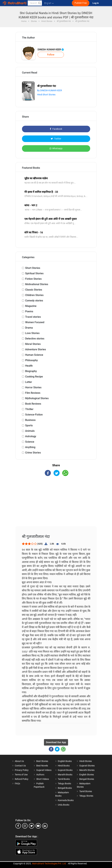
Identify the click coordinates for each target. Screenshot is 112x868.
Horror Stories (33, 387)
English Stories (87, 775)
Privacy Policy (22, 770)
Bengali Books (65, 788)
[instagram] (25, 826)
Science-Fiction (34, 415)
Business (30, 420)
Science (30, 442)
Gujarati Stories (87, 766)
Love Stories (32, 333)
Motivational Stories (37, 284)
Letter (29, 382)
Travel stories (33, 317)
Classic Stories (34, 290)
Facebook (56, 129)
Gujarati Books (65, 770)
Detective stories (35, 339)
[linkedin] (45, 826)
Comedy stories (34, 301)
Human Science (34, 355)
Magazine (31, 306)
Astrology (31, 436)
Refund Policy (22, 779)
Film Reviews (33, 393)
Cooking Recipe (34, 377)
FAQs (17, 784)
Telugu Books (64, 784)
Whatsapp (56, 148)
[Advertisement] (56, 504)
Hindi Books (64, 766)
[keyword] (35, 3)
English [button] (49, 3)
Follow (51, 55)
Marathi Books (65, 775)
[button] (39, 3)
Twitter (56, 139)
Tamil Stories (86, 791)
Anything (30, 447)
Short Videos (43, 779)
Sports (29, 425)
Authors (40, 775)
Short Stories (33, 268)
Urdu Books (64, 805)
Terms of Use (21, 775)
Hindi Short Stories (46, 95)
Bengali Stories (87, 779)
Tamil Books (64, 779)
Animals (30, 431)
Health (29, 366)
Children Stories (34, 295)
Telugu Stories (86, 796)
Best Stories (42, 761)
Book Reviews (33, 404)
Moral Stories (33, 344)
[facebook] (18, 826)
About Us (19, 761)
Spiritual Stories (34, 273)
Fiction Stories (33, 279)
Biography (31, 371)
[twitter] (32, 826)
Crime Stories (33, 453)
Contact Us (20, 766)
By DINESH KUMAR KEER (50, 90)
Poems (29, 311)
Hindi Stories (86, 761)
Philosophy (31, 360)
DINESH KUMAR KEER (51, 50)
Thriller (29, 409)
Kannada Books (66, 800)
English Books (65, 761)
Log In (96, 3)
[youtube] (38, 826)
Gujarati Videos (44, 770)
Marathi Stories (87, 770)
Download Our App (56, 742)
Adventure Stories (36, 349)
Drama (29, 328)
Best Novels (42, 766)
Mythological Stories (37, 398)
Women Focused (35, 322)
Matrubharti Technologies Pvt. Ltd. (49, 864)
